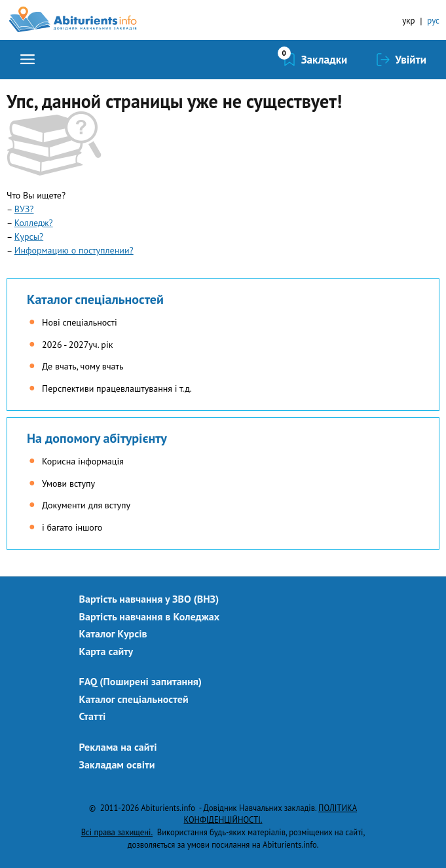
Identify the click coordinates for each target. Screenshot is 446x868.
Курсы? (29, 236)
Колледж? (34, 223)
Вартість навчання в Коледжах (150, 616)
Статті (93, 716)
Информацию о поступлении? (74, 250)
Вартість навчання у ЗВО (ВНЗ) (149, 599)
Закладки (325, 60)
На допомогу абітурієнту (97, 438)
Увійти (411, 60)
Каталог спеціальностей (95, 299)
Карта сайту (106, 651)
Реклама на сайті (118, 747)
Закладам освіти (117, 764)
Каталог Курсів (113, 633)
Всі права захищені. (117, 832)
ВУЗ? (24, 209)
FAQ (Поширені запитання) (141, 681)
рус (433, 21)
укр (408, 21)
